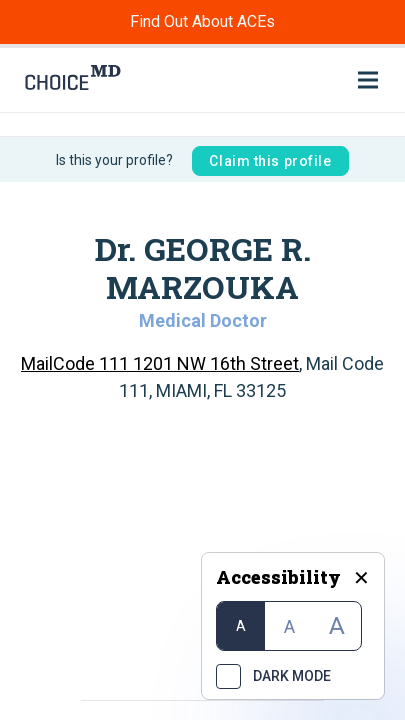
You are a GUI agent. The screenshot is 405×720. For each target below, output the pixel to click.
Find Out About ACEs (202, 21)
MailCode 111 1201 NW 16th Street (160, 363)
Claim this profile (270, 161)
